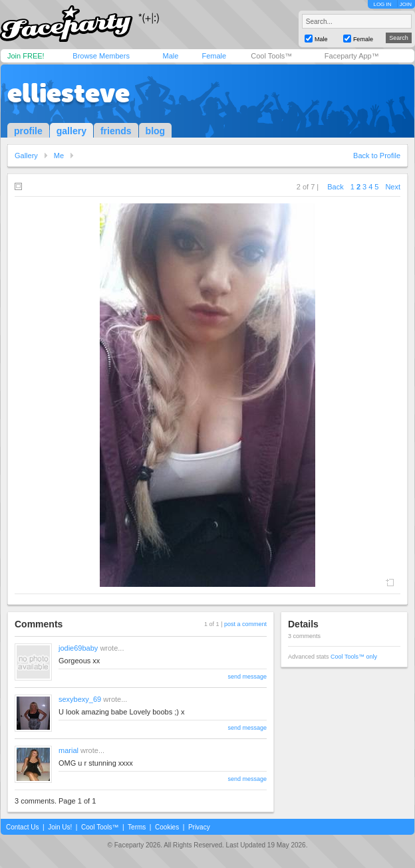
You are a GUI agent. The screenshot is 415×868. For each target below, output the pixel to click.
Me (59, 156)
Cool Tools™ (271, 56)
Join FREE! (26, 56)
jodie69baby (78, 648)
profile (28, 131)
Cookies (167, 827)
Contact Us (22, 827)
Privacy (199, 827)
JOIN (406, 4)
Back (335, 187)
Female (214, 56)
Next (393, 187)
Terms (137, 827)
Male (170, 56)
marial (69, 750)
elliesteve (69, 93)
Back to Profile (377, 156)
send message (247, 677)
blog (156, 131)
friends (116, 131)
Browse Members (101, 56)
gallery (71, 131)
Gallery (26, 156)
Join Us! (60, 827)
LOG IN (382, 4)
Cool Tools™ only (354, 657)
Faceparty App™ (352, 56)
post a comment (245, 624)
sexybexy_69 (80, 699)
